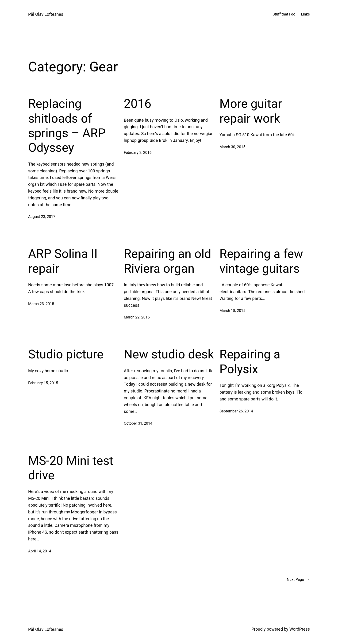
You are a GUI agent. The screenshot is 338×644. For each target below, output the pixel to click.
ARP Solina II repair (63, 261)
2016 (138, 104)
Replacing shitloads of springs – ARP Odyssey (67, 126)
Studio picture (66, 354)
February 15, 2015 (43, 383)
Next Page (298, 580)
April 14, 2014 (40, 551)
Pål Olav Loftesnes (46, 14)
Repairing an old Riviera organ (168, 261)
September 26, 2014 (236, 411)
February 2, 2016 (138, 153)
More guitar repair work (251, 111)
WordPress (300, 629)
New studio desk (169, 354)
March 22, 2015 (137, 317)
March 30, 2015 (232, 147)
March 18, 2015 (232, 311)
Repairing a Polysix (250, 362)
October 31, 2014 (138, 423)
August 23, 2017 (42, 217)
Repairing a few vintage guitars (261, 261)
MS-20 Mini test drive (71, 468)
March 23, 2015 (41, 304)
